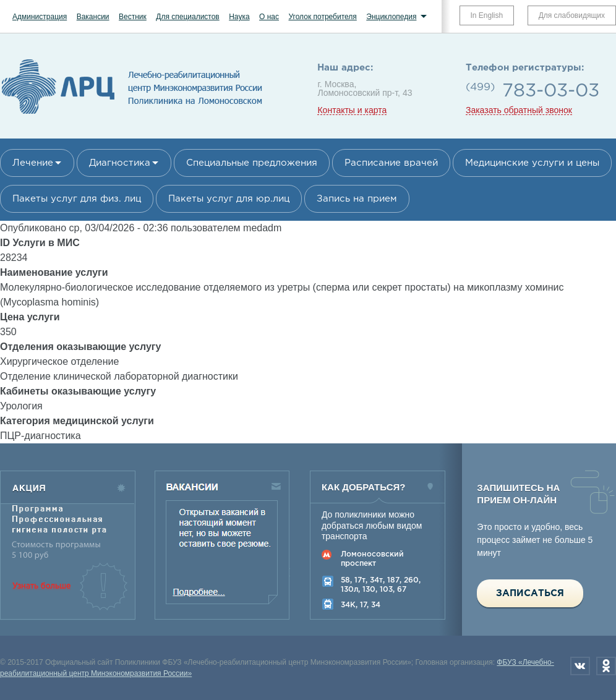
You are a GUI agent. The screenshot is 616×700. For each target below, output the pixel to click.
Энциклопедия (391, 17)
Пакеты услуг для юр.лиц (229, 199)
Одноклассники (606, 666)
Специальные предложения (252, 163)
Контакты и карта (352, 110)
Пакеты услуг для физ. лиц (77, 199)
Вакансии (93, 17)
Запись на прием (357, 199)
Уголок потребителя (322, 17)
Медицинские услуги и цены (532, 163)
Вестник (133, 17)
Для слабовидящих (572, 15)
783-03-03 (551, 91)
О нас (269, 17)
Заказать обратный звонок (519, 110)
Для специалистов (188, 17)
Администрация (40, 17)
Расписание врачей (391, 163)
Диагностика (120, 163)
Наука (239, 17)
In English (487, 15)
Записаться (530, 593)
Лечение (33, 163)
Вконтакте (580, 666)
